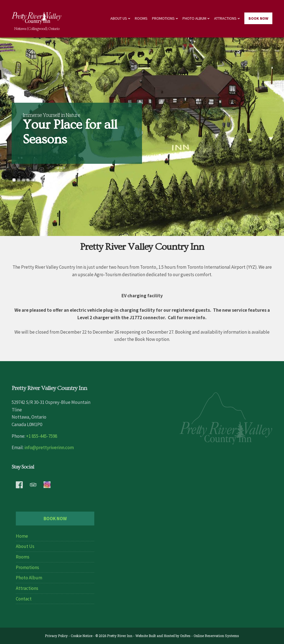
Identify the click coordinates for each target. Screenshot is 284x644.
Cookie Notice (82, 636)
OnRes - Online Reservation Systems (210, 636)
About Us (119, 18)
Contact (24, 599)
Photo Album (194, 18)
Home (22, 536)
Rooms (141, 18)
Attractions (225, 18)
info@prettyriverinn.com (49, 447)
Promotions (163, 18)
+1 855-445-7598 (42, 436)
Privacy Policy (56, 636)
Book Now (258, 18)
